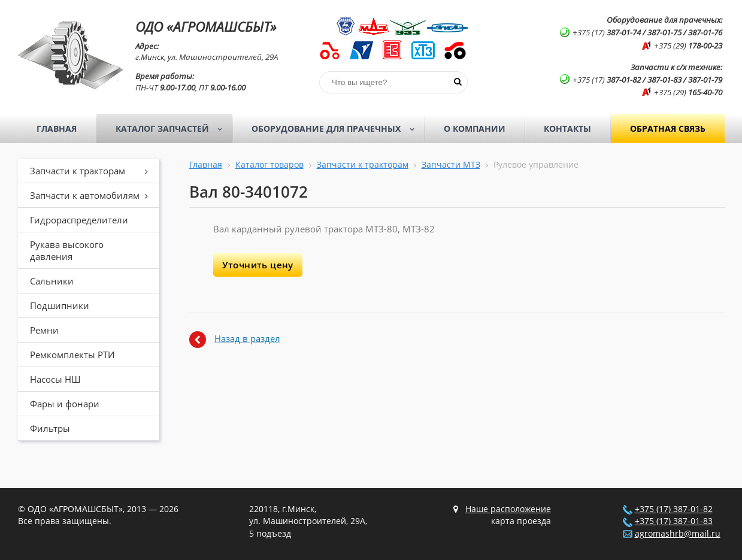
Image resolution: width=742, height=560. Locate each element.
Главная (57, 128)
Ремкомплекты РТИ (72, 355)
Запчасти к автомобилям (93, 195)
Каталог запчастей (173, 129)
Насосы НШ (55, 379)
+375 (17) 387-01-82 (674, 509)
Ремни (44, 330)
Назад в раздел (247, 338)
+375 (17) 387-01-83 (674, 521)
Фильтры (50, 428)
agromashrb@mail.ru (678, 534)
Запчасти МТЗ (451, 165)
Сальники (52, 281)
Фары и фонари (65, 404)
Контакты (567, 128)
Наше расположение (508, 509)
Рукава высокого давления (67, 250)
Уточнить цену (258, 265)
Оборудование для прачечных (337, 129)
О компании (475, 128)
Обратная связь (668, 128)
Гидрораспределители (79, 220)
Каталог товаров (269, 165)
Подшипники (60, 305)
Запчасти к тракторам (93, 171)
